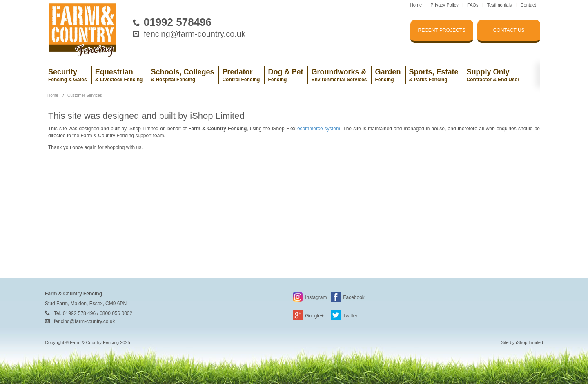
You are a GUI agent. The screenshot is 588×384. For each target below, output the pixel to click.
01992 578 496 (79, 313)
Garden (388, 75)
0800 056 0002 (116, 313)
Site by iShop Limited (522, 342)
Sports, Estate (434, 75)
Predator (241, 75)
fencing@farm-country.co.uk (195, 34)
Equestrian (119, 75)
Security (68, 75)
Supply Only (493, 75)
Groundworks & (339, 75)
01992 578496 (178, 22)
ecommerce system (319, 129)
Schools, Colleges (182, 75)
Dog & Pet (285, 75)
